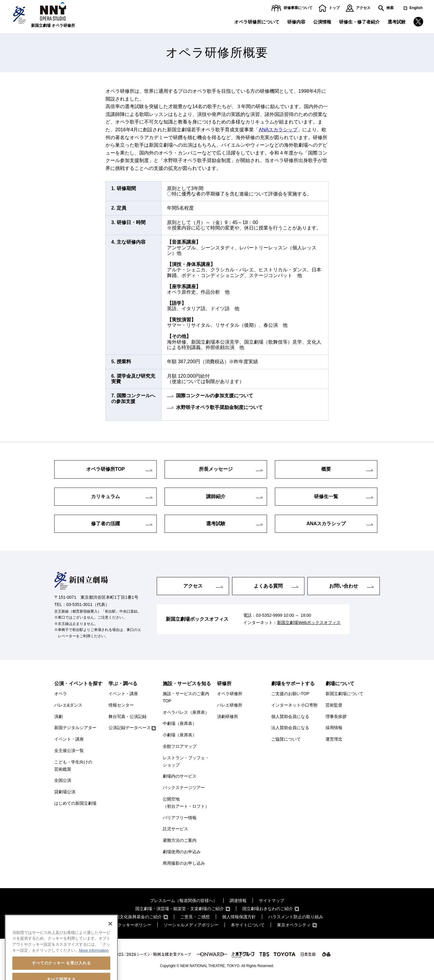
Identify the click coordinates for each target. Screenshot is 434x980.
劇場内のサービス (180, 776)
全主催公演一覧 (69, 751)
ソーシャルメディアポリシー (191, 925)
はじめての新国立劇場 (75, 803)
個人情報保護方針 (239, 917)
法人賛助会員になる (290, 728)
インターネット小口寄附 (294, 705)
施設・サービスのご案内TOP (186, 697)
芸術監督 (334, 705)
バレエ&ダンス (68, 705)
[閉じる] (110, 943)
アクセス (363, 8)
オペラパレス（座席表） (186, 712)
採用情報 (334, 728)
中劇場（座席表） (180, 723)
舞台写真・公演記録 (127, 716)
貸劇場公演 (65, 792)
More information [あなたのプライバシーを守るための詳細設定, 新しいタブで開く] (94, 969)
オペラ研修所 (230, 694)
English (416, 8)
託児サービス (175, 829)
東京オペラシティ (294, 925)
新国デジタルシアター (75, 728)
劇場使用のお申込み (182, 852)
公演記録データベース (130, 728)
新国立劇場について (344, 694)
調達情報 (238, 900)
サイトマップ (272, 900)
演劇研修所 (228, 716)
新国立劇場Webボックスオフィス (309, 623)
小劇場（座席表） (180, 735)
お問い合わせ (344, 586)
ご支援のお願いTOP (290, 694)
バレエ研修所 (230, 705)
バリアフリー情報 (180, 818)
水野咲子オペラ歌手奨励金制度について (219, 407)
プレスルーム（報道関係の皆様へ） (184, 900)
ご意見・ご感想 (195, 917)
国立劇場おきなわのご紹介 (268, 909)
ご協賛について (286, 739)
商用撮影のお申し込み (184, 863)
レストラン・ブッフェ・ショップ (186, 761)
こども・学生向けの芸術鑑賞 (73, 766)
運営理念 (334, 739)
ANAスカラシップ (278, 130)
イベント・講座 (69, 739)
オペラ (61, 694)
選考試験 (397, 22)
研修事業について (298, 8)
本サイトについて (248, 925)
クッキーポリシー (134, 925)
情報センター (121, 705)
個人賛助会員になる (290, 716)
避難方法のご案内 (180, 840)
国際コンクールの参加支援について (215, 396)
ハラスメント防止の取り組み (296, 917)
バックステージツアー (184, 788)
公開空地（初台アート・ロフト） (186, 803)
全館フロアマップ (180, 746)
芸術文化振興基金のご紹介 (137, 917)
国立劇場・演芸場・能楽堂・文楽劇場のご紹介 (180, 909)
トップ (334, 8)
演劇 (58, 716)
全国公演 (63, 780)
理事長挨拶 (336, 716)
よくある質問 (268, 586)
